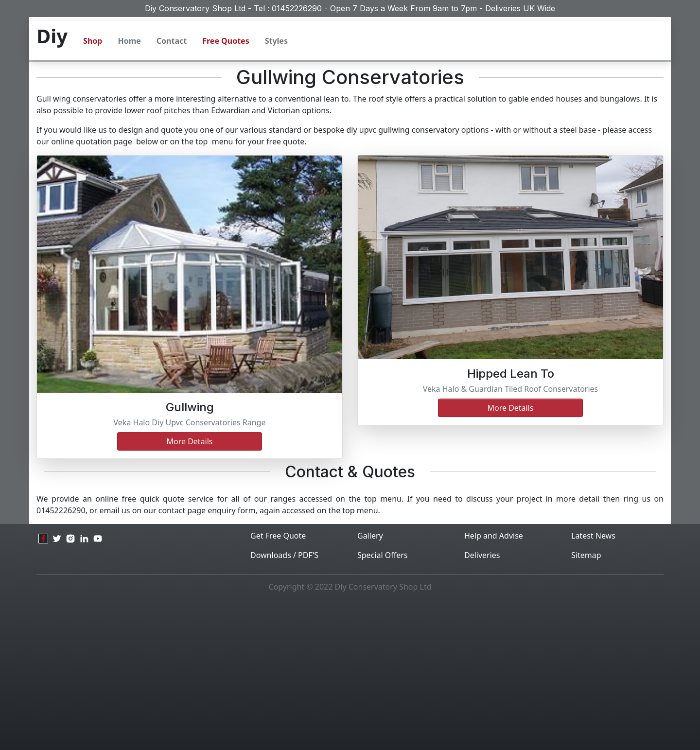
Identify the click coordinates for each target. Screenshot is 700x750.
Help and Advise (494, 536)
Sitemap (586, 555)
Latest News (593, 536)
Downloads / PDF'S (284, 555)
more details (510, 408)
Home (129, 41)
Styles (276, 41)
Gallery (370, 536)
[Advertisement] (350, 674)
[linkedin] (84, 539)
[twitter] (57, 539)
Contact (172, 41)
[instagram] (70, 539)
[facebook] (43, 539)
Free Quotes (226, 41)
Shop (93, 41)
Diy (52, 36)
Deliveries (482, 555)
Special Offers (383, 555)
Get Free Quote (278, 536)
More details (189, 441)
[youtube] (98, 539)
